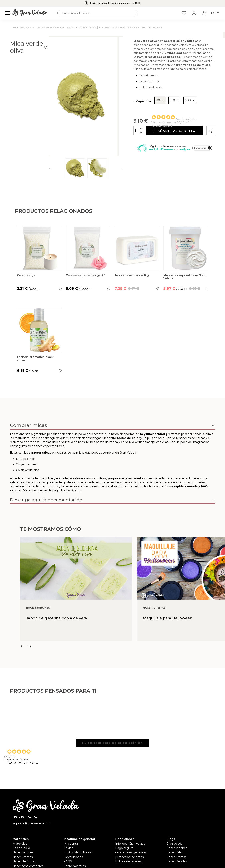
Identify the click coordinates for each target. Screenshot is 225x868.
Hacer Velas (175, 852)
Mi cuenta (71, 844)
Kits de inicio (21, 848)
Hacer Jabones (23, 852)
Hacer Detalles (177, 861)
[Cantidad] (118, 141)
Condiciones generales (131, 852)
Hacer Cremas (23, 857)
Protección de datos (129, 857)
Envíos (68, 848)
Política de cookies (128, 861)
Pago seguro (124, 848)
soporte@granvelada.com (32, 823)
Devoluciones (73, 857)
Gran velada (174, 844)
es (215, 13)
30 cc (140, 111)
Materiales (20, 844)
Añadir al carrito (164, 142)
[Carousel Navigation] (123, 646)
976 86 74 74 (25, 817)
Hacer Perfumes (24, 861)
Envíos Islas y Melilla (78, 852)
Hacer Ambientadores (28, 866)
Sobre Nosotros (75, 866)
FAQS (68, 861)
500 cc (169, 111)
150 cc (154, 111)
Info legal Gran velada (130, 844)
